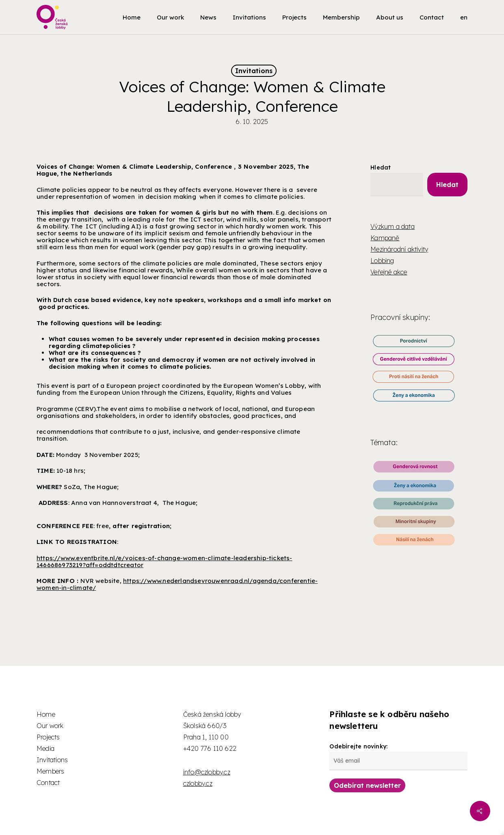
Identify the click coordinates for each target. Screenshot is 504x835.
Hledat (381, 167)
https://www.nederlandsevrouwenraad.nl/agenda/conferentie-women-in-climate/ (177, 584)
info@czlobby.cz (207, 772)
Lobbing (382, 261)
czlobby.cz (198, 783)
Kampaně (385, 238)
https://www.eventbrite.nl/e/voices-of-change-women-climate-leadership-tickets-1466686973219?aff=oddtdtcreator (164, 561)
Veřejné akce (389, 272)
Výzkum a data (393, 226)
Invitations (254, 71)
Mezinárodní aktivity (399, 249)
